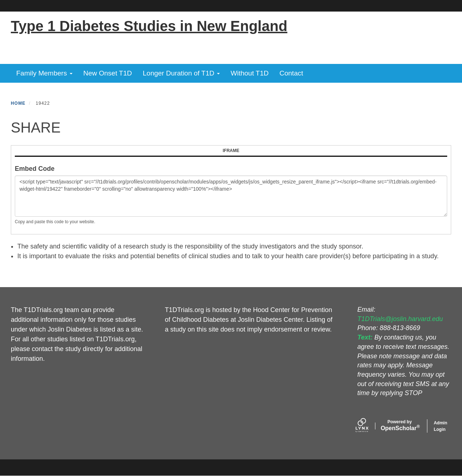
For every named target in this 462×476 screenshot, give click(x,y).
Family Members (44, 73)
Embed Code (35, 169)
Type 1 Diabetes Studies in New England (149, 26)
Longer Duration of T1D (182, 73)
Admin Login (441, 426)
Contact (291, 73)
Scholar (400, 425)
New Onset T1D (108, 73)
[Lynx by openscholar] (368, 426)
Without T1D (250, 73)
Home (18, 103)
